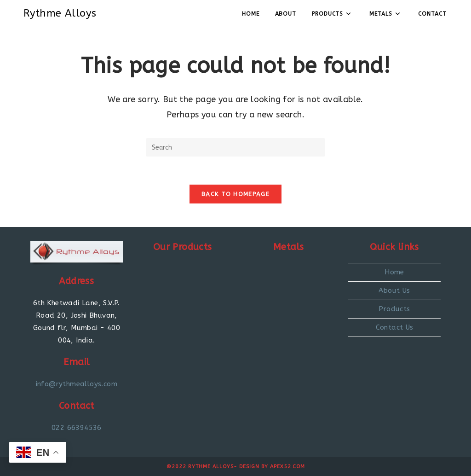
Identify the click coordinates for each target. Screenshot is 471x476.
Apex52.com (287, 467)
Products (394, 309)
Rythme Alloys (60, 13)
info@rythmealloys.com (77, 384)
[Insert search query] (235, 147)
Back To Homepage (235, 194)
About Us (394, 290)
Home (394, 272)
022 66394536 (77, 428)
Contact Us (395, 327)
